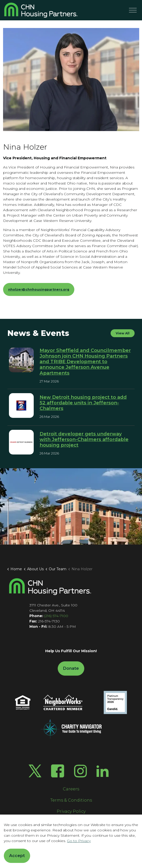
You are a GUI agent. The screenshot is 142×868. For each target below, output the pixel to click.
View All (123, 333)
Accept (17, 856)
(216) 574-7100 (56, 616)
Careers (71, 789)
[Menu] (133, 10)
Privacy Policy (71, 811)
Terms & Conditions (71, 800)
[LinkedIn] (103, 771)
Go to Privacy (79, 841)
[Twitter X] (35, 771)
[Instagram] (80, 771)
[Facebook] (58, 771)
